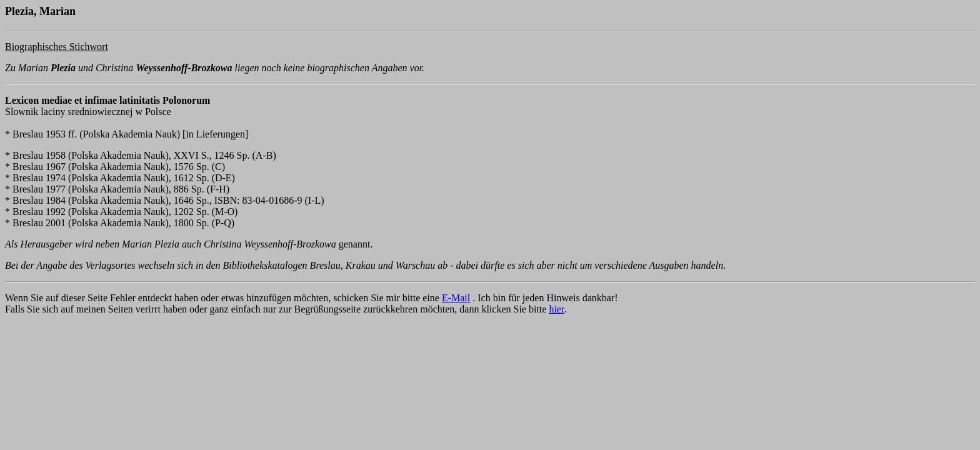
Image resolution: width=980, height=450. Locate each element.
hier (556, 309)
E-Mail (456, 298)
